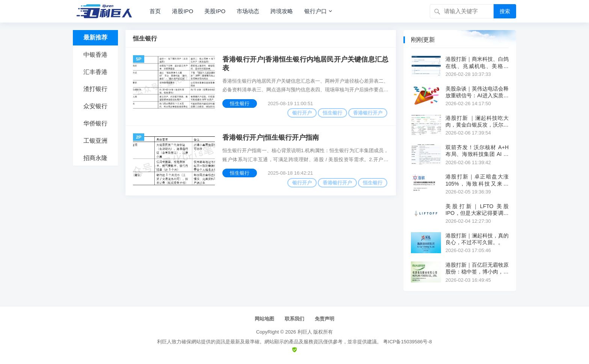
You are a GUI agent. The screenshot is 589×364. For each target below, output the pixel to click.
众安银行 (95, 106)
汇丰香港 (95, 72)
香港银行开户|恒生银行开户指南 (271, 137)
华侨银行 (95, 123)
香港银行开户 (368, 113)
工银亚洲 (95, 141)
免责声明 (325, 319)
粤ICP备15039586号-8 (408, 342)
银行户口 (316, 11)
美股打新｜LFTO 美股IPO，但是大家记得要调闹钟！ (477, 210)
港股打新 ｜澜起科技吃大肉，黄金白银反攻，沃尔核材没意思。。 (477, 122)
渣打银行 (95, 89)
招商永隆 (95, 158)
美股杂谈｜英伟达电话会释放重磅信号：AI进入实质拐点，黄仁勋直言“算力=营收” (477, 92)
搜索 (505, 11)
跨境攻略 (282, 11)
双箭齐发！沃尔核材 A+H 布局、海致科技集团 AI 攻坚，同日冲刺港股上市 (477, 151)
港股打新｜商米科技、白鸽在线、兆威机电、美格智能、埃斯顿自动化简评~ (477, 63)
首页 (155, 11)
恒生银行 (240, 103)
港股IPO (183, 11)
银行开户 (302, 113)
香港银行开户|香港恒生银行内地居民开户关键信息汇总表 (305, 64)
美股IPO (215, 11)
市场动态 (248, 11)
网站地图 (264, 319)
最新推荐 (95, 37)
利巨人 (305, 332)
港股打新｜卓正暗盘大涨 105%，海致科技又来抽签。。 (477, 180)
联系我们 (294, 319)
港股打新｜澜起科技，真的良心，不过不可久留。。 (477, 239)
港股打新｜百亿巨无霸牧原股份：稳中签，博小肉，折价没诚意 (477, 268)
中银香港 (95, 55)
